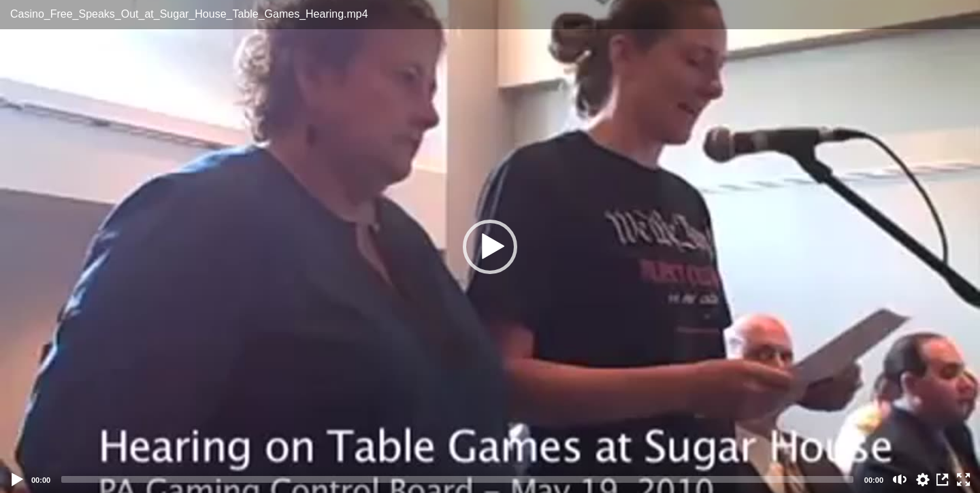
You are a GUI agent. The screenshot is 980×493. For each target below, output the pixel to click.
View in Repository (943, 479)
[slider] (457, 479)
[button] (490, 247)
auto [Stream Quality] (923, 479)
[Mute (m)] (900, 479)
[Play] (18, 479)
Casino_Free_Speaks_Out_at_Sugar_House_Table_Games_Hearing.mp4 (189, 14)
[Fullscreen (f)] (964, 479)
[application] (490, 247)
